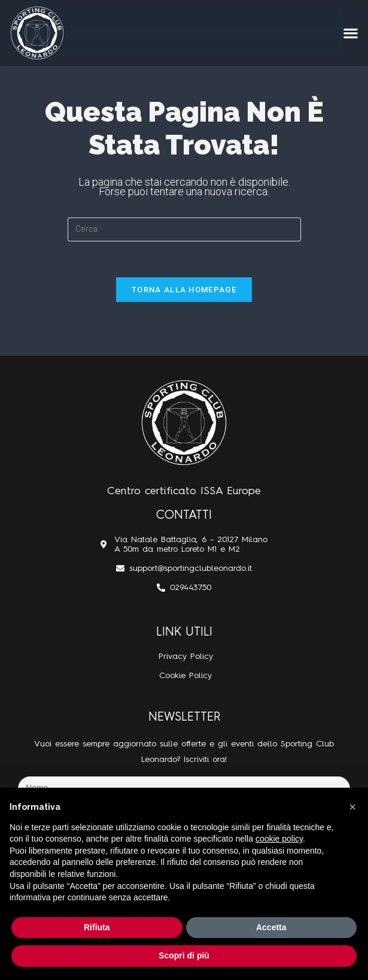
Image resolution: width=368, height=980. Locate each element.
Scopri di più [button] (184, 955)
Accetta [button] (271, 927)
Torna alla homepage (184, 290)
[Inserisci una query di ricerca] (184, 229)
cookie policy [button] (279, 839)
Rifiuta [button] (97, 927)
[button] (350, 33)
